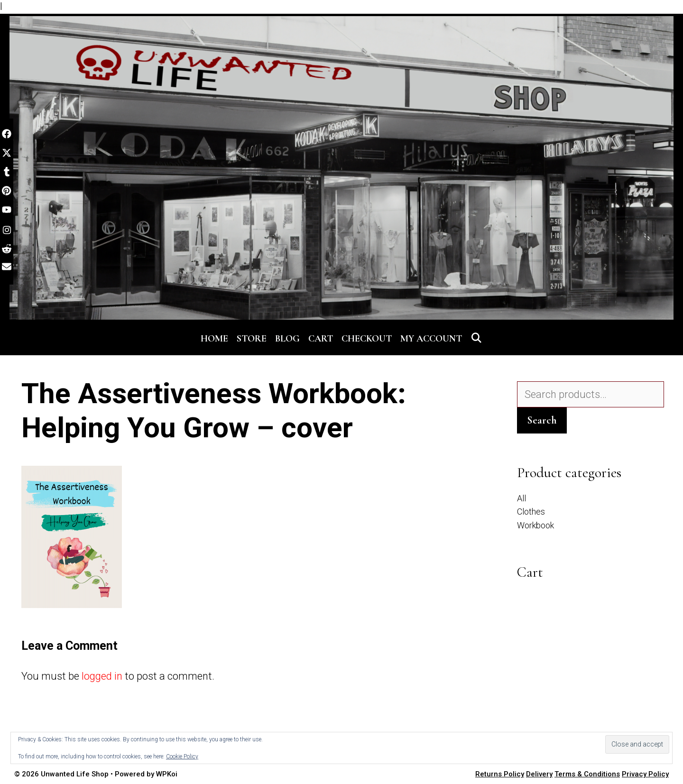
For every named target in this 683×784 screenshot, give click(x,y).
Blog (287, 339)
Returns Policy (500, 774)
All (521, 498)
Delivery (539, 774)
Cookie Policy (182, 756)
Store (252, 339)
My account (431, 339)
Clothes (531, 512)
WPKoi (167, 774)
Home (214, 339)
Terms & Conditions (587, 774)
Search (542, 420)
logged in (102, 676)
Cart (321, 339)
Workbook (535, 525)
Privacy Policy (645, 774)
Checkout (367, 339)
